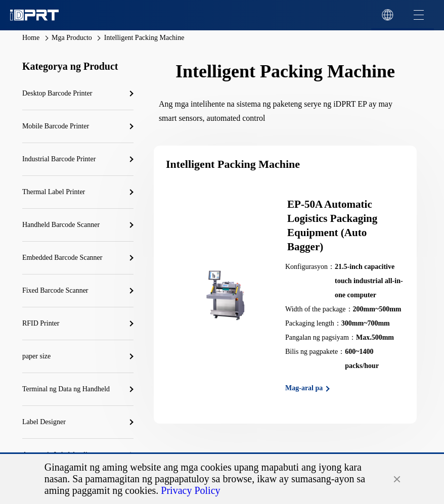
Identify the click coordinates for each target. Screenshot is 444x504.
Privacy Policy (190, 490)
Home (31, 38)
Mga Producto (72, 38)
